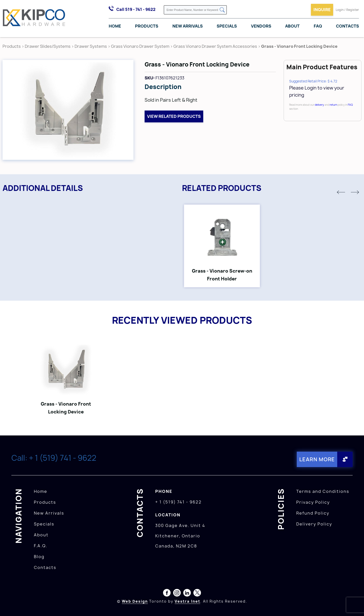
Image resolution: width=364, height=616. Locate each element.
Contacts (347, 26)
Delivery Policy (314, 524)
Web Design (135, 601)
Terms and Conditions (323, 491)
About (292, 26)
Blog (39, 557)
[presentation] (354, 605)
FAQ (318, 26)
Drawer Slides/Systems (48, 46)
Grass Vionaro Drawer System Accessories (215, 46)
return (333, 105)
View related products (174, 116)
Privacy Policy (313, 502)
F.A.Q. (41, 546)
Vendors (261, 26)
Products (147, 26)
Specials (227, 26)
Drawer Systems (91, 46)
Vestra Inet (187, 601)
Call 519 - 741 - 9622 (136, 9)
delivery (319, 105)
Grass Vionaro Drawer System (140, 46)
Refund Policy (313, 513)
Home (115, 26)
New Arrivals (188, 26)
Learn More (317, 459)
